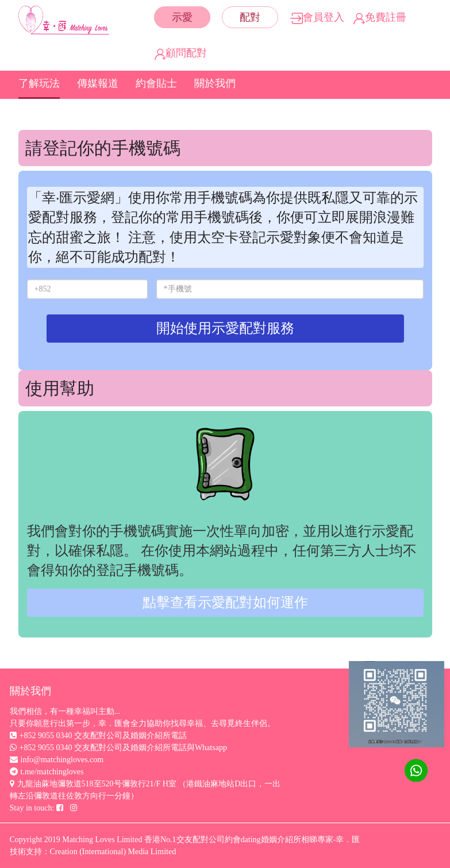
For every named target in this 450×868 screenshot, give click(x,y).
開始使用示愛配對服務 (225, 328)
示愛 (182, 17)
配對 (250, 17)
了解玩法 (39, 83)
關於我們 (215, 83)
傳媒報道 (98, 83)
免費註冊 (380, 17)
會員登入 (317, 17)
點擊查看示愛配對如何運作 (225, 602)
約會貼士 (156, 83)
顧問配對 (181, 53)
